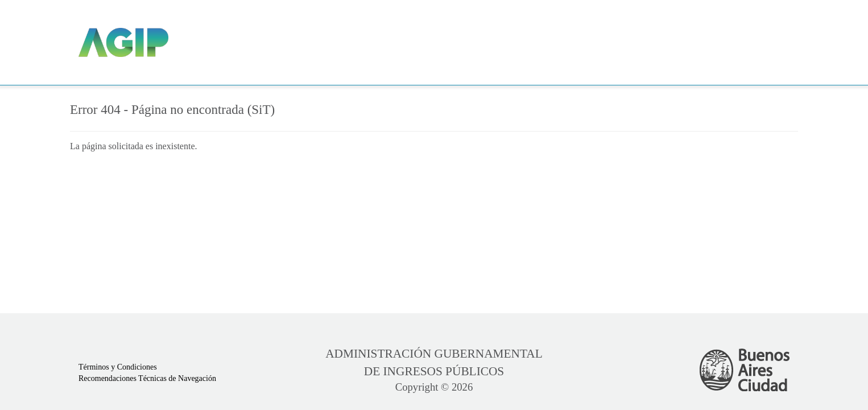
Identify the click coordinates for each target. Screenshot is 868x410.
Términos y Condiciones (118, 367)
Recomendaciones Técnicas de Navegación (147, 378)
